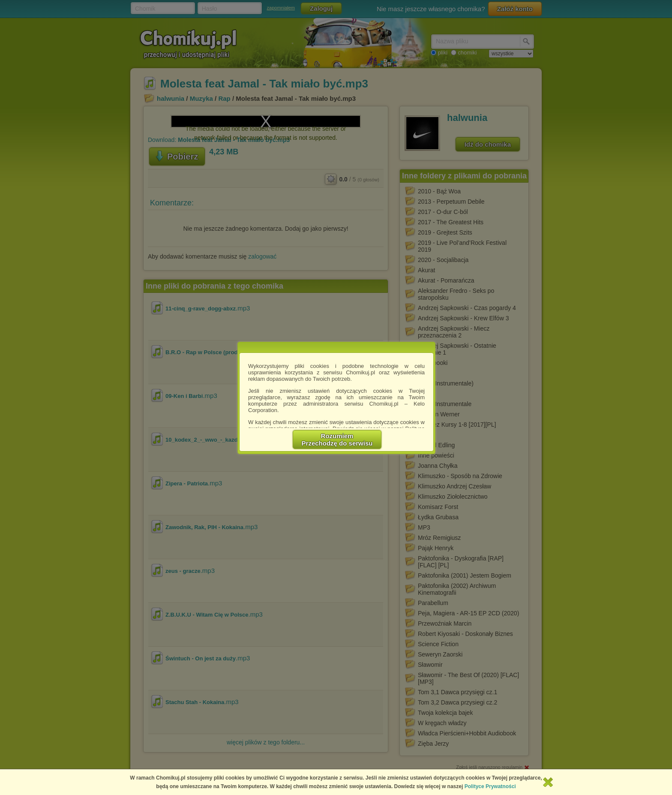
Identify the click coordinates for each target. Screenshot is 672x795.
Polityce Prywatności (490, 786)
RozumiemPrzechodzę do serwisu (337, 440)
